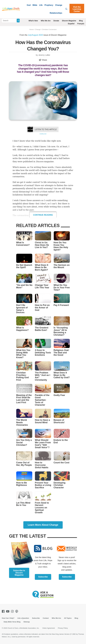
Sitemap (27, 622)
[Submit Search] (18, 21)
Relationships (56, 13)
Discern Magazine (69, 21)
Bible (35, 5)
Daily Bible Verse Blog (12, 622)
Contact (46, 618)
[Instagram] (13, 611)
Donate (56, 21)
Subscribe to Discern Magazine (19, 573)
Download (43, 134)
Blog (81, 21)
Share (43, 60)
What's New (33, 21)
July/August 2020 (35, 35)
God (29, 5)
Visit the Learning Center (77, 9)
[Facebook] (4, 611)
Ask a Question (23, 618)
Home (32, 29)
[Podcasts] (17, 611)
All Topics (68, 618)
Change (59, 5)
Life (41, 5)
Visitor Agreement (48, 628)
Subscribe (43, 577)
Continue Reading (43, 215)
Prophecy (49, 5)
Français (81, 24)
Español (71, 24)
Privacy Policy (63, 628)
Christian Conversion (49, 29)
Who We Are (46, 21)
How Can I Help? (8, 618)
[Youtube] (8, 611)
